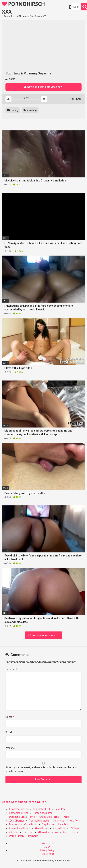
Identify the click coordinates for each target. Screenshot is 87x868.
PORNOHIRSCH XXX (23, 8)
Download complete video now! (44, 87)
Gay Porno (48, 824)
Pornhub (33, 836)
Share (76, 99)
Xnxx (66, 817)
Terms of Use (47, 854)
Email (10, 732)
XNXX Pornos (17, 821)
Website (10, 748)
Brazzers (14, 824)
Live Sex (63, 824)
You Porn (75, 821)
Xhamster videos (19, 809)
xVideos (14, 832)
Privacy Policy (47, 850)
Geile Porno (42, 828)
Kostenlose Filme (43, 813)
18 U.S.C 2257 (47, 843)
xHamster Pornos (48, 832)
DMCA (47, 847)
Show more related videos (43, 635)
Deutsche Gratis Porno (22, 817)
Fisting (13, 110)
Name (10, 717)
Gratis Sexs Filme (49, 817)
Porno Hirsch (16, 836)
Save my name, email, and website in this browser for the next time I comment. (41, 769)
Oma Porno (31, 824)
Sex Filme (60, 809)
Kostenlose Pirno (19, 813)
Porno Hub (59, 828)
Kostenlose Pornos (20, 828)
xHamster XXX (42, 809)
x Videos (74, 828)
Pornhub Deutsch (39, 821)
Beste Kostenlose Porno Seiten (24, 802)
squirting (30, 110)
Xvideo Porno (70, 832)
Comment (11, 669)
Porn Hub (28, 832)
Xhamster (59, 821)
